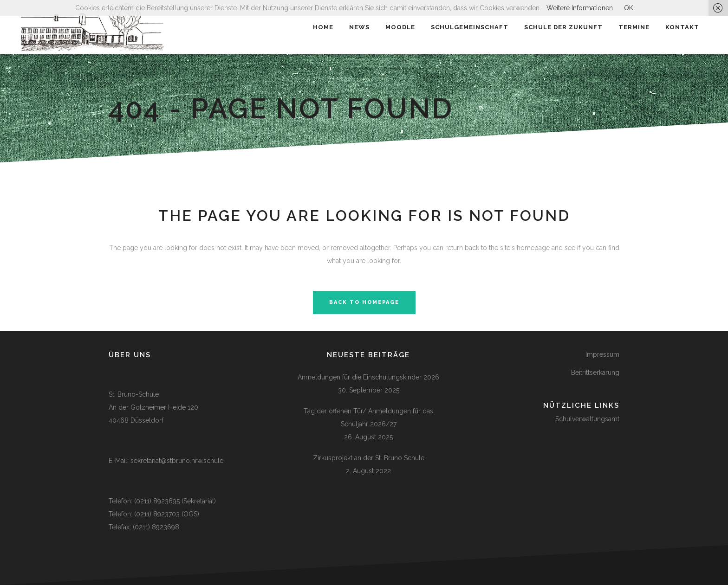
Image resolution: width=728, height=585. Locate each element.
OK (629, 8)
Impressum (602, 354)
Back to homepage (364, 302)
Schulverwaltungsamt (587, 419)
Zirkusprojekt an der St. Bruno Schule (369, 458)
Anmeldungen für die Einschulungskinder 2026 (368, 377)
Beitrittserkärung (595, 373)
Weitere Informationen (580, 8)
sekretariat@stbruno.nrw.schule (177, 461)
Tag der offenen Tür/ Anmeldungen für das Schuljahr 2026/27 (368, 418)
